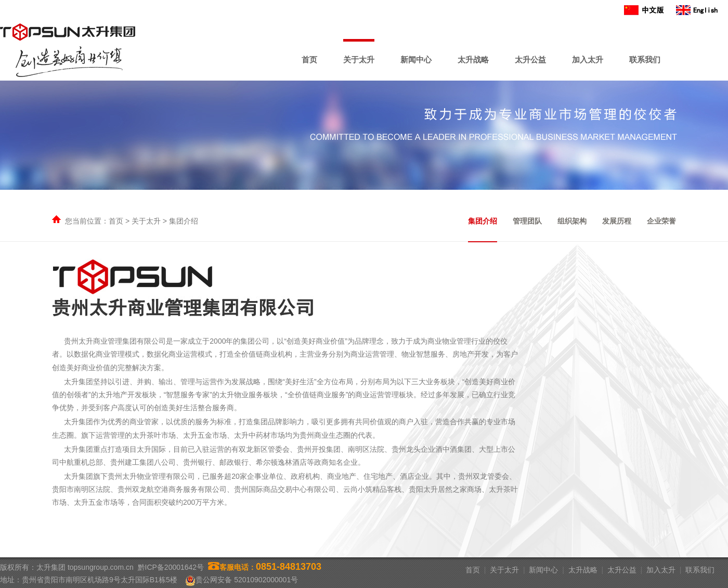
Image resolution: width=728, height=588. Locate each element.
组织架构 (572, 221)
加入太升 (588, 60)
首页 (309, 60)
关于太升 (359, 60)
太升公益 (530, 60)
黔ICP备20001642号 (171, 567)
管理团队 (527, 221)
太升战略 (473, 60)
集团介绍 (483, 221)
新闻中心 (416, 60)
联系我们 (645, 60)
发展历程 (617, 221)
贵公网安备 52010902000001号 (247, 580)
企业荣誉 (661, 221)
